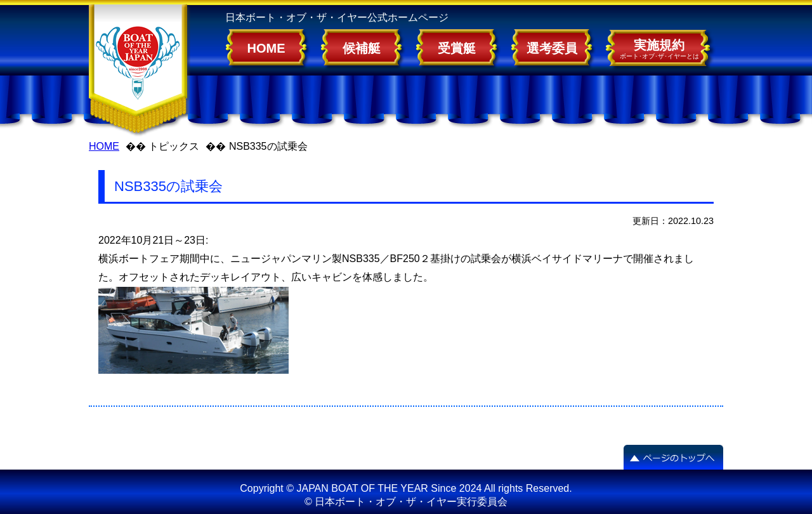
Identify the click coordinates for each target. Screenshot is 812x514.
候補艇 (362, 48)
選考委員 (552, 48)
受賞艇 (457, 48)
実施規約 (659, 49)
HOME (266, 48)
